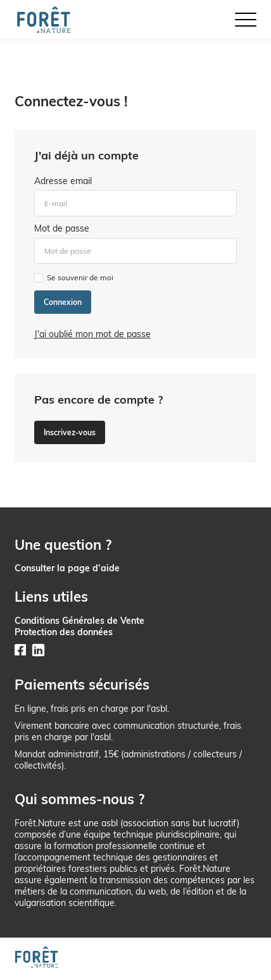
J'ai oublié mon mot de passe (92, 334)
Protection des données (64, 632)
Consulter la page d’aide (67, 568)
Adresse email (63, 181)
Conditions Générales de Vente (79, 620)
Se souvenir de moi (80, 277)
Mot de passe (62, 228)
